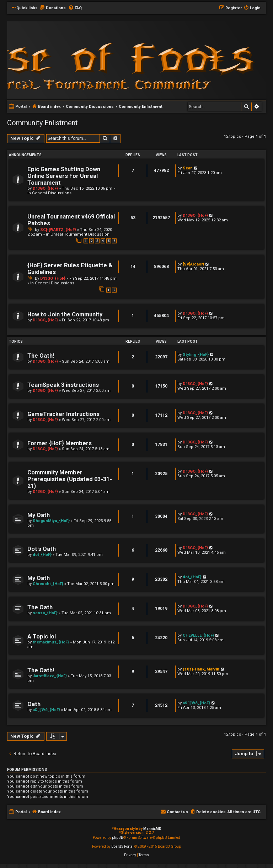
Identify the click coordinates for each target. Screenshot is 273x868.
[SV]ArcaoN (193, 264)
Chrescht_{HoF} (48, 584)
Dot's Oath (42, 549)
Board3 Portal (122, 846)
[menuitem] (53, 8)
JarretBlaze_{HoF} (50, 676)
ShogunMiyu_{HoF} (51, 521)
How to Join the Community (65, 314)
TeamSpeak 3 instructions (63, 385)
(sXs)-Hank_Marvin (201, 669)
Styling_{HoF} (196, 355)
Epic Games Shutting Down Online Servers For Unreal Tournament (64, 176)
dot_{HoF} (42, 555)
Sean (188, 168)
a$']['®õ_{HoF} (46, 710)
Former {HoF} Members (60, 443)
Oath (34, 704)
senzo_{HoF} (45, 613)
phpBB (118, 838)
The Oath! (41, 356)
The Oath (40, 607)
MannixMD (152, 829)
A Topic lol (42, 636)
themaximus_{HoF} (51, 642)
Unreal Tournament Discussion (80, 234)
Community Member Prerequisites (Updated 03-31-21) (70, 479)
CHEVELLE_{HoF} (198, 635)
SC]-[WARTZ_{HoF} (58, 230)
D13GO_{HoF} (45, 188)
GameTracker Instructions (63, 414)
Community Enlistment (42, 123)
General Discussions (52, 193)
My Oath (39, 515)
